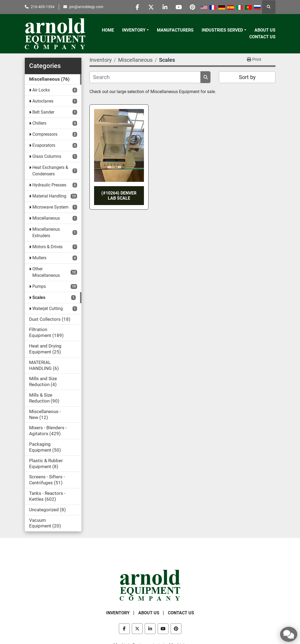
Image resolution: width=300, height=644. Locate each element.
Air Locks (41, 90)
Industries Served (222, 30)
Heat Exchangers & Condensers (50, 171)
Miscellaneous (46, 218)
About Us (265, 30)
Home (108, 30)
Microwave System (50, 207)
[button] (135, 30)
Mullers (39, 258)
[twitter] (151, 7)
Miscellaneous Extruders (46, 232)
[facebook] (137, 7)
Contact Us (262, 37)
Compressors (45, 134)
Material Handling (49, 196)
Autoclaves (43, 101)
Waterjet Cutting (48, 309)
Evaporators (44, 145)
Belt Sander (43, 112)
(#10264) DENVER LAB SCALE (119, 196)
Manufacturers (175, 30)
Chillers (39, 123)
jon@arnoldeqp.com (86, 7)
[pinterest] (192, 7)
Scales (39, 297)
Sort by (247, 77)
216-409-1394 (43, 7)
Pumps (39, 286)
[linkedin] (165, 7)
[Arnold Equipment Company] (150, 585)
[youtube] (179, 7)
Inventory (134, 30)
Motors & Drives (47, 247)
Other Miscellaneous (46, 272)
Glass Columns (47, 156)
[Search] (145, 77)
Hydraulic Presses (49, 185)
